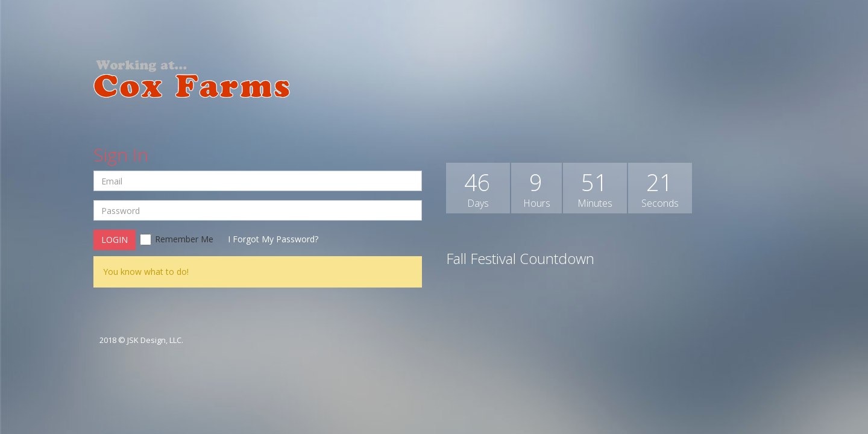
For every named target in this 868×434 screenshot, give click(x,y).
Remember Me (177, 239)
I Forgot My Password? (273, 239)
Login (115, 240)
